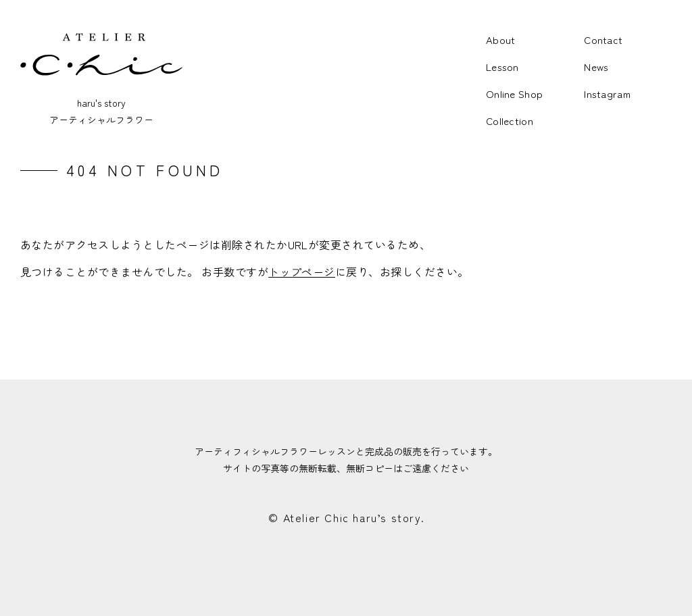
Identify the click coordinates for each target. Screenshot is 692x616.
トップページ (302, 272)
